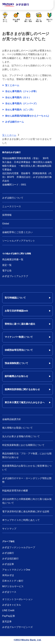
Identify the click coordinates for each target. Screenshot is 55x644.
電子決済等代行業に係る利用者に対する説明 (26, 512)
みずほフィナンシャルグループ (19, 547)
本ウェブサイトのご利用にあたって (21, 520)
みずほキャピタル (12, 605)
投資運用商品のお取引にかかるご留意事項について (27, 468)
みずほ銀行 (8, 553)
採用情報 (7, 215)
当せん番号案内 (16, 17)
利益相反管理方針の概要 (15, 491)
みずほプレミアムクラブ (15, 276)
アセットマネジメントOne (16, 570)
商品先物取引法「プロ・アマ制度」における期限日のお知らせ (27, 455)
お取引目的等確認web (16, 311)
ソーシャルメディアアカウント (19, 241)
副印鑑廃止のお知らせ (16, 376)
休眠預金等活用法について (19, 350)
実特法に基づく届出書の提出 (20, 324)
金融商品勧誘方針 (12, 419)
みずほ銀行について (13, 198)
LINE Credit (8, 610)
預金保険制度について (16, 363)
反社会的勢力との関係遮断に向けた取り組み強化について (27, 501)
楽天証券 (7, 622)
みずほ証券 (8, 564)
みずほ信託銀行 (10, 559)
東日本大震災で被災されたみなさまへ (25, 402)
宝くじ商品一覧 (39, 17)
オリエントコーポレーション (17, 599)
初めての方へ (49, 17)
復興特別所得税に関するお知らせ (22, 389)
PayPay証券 (9, 616)
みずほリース (9, 592)
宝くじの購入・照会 (28, 17)
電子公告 (7, 271)
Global (6, 224)
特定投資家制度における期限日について (23, 445)
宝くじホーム (5, 17)
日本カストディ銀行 (13, 581)
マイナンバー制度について (19, 337)
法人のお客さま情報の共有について (21, 436)
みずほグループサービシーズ (17, 627)
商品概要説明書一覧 (13, 259)
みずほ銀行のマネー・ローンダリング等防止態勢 (27, 480)
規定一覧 (7, 265)
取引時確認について (15, 298)
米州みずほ (8, 575)
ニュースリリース (12, 206)
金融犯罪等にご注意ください (17, 232)
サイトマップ (9, 529)
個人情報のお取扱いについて (17, 428)
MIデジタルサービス (13, 586)
